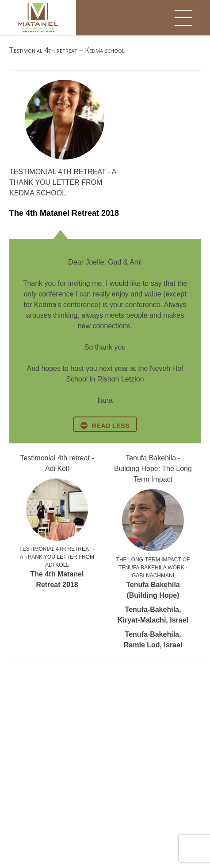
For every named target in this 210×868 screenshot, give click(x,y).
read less (111, 426)
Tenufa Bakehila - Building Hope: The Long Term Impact (153, 469)
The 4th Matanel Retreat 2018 (64, 213)
